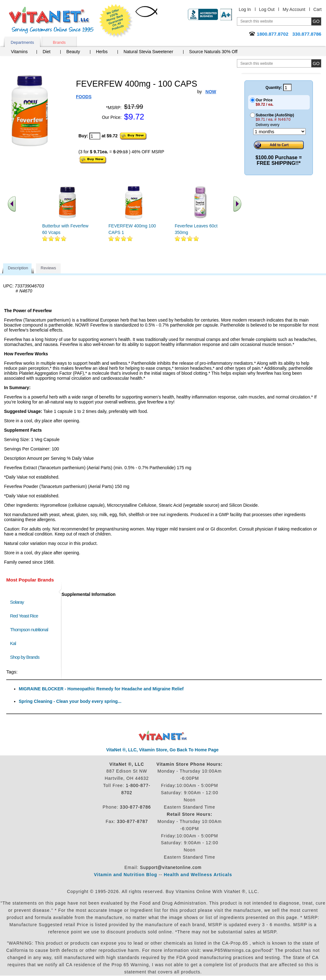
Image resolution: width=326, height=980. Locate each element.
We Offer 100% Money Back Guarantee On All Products (116, 21)
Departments (22, 42)
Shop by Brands (26, 657)
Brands (59, 42)
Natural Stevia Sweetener (148, 52)
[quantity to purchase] (95, 136)
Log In (245, 9)
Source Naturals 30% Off (213, 52)
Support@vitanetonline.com (171, 867)
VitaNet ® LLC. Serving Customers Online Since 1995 (51, 20)
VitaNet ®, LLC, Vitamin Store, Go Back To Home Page (163, 750)
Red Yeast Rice (24, 616)
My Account (294, 9)
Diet (46, 52)
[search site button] (316, 63)
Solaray (17, 602)
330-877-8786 (135, 807)
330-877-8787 (132, 821)
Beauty (73, 52)
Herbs (102, 52)
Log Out (267, 9)
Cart (318, 9)
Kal (13, 643)
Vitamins (19, 52)
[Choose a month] (279, 132)
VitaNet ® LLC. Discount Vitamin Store (163, 736)
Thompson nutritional (29, 630)
